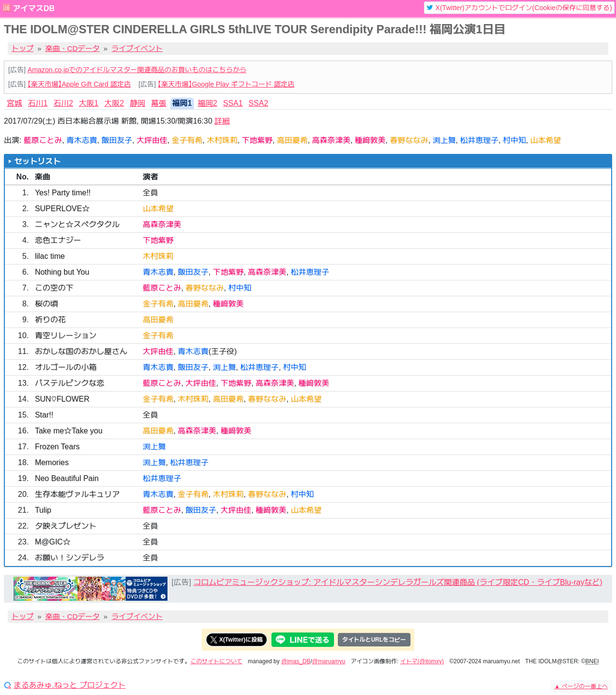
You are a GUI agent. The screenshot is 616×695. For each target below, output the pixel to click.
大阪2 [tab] (114, 103)
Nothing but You (62, 272)
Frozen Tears (57, 447)
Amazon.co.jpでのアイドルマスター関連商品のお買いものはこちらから (137, 70)
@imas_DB (296, 661)
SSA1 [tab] (233, 103)
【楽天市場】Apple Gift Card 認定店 (79, 84)
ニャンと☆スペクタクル (77, 224)
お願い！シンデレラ (69, 558)
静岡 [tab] (138, 103)
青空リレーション (65, 335)
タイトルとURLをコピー (374, 640)
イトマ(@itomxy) (422, 661)
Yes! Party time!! (63, 193)
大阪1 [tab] (89, 103)
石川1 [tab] (38, 103)
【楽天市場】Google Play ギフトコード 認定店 (226, 84)
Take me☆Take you (69, 431)
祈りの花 (50, 320)
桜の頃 (46, 304)
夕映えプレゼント (65, 526)
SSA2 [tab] (258, 103)
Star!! (44, 415)
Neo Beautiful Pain (67, 478)
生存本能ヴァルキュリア (77, 494)
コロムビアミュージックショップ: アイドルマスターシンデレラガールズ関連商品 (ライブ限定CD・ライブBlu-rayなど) (398, 582)
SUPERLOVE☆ (62, 208)
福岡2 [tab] (208, 103)
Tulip (43, 510)
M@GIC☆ (52, 542)
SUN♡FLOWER (62, 399)
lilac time (50, 256)
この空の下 (54, 288)
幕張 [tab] (159, 103)
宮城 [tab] (14, 103)
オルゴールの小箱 (65, 367)
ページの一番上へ (581, 686)
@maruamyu (329, 661)
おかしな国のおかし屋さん (81, 351)
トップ (23, 48)
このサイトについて (217, 661)
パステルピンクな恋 (69, 383)
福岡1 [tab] (182, 103)
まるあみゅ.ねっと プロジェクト (70, 685)
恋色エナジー (58, 240)
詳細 (222, 121)
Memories (51, 462)
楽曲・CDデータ (72, 48)
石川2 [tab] (63, 103)
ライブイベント (137, 48)
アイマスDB (33, 8)
